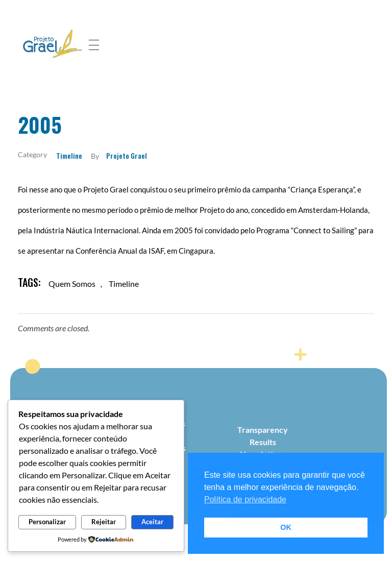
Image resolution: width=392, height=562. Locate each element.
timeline (124, 284)
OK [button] (286, 527)
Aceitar (152, 522)
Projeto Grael (127, 155)
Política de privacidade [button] (245, 499)
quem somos (72, 284)
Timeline (69, 155)
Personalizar (47, 522)
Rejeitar (104, 522)
